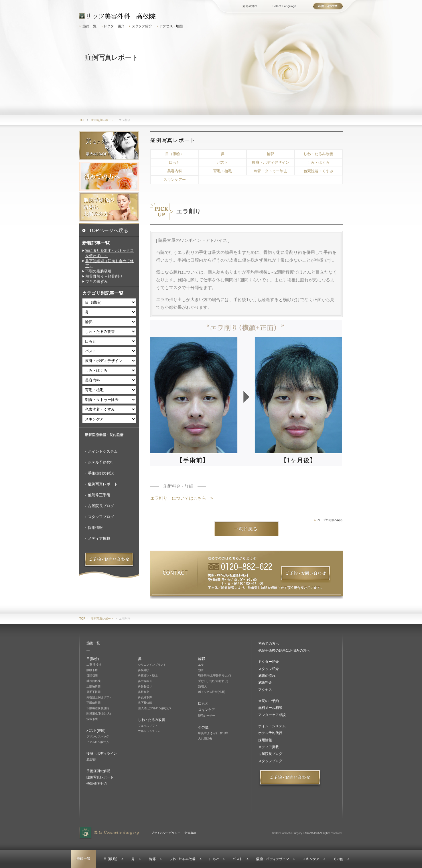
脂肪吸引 (92, 759)
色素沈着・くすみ (318, 171)
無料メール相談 (270, 708)
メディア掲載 (99, 538)
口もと (174, 162)
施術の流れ (254, 6)
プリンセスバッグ (98, 736)
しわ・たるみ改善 (318, 154)
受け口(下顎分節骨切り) (213, 681)
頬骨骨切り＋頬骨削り (104, 276)
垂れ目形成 (93, 681)
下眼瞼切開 (93, 703)
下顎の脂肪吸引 (98, 271)
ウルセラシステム (149, 731)
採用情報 (95, 528)
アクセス (265, 690)
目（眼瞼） (174, 154)
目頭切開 (92, 676)
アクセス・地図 (171, 26)
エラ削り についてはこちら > (182, 498)
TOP (82, 120)
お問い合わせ (328, 6)
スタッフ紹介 (141, 26)
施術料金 (265, 683)
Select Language (291, 6)
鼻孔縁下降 (145, 697)
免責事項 (190, 833)
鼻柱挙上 (144, 692)
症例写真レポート (103, 484)
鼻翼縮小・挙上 (148, 676)
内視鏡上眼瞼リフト (99, 697)
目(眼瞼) (93, 659)
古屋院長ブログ (101, 506)
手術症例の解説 (101, 473)
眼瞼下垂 (92, 670)
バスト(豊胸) (96, 731)
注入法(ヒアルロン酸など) (154, 708)
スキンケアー (175, 180)
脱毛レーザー (207, 716)
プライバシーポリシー (166, 833)
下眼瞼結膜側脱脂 (98, 708)
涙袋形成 (92, 719)
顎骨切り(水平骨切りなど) (214, 676)
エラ (201, 665)
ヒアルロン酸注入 (98, 742)
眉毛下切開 (93, 692)
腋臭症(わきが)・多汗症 (213, 733)
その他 (203, 727)
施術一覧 (89, 26)
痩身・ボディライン (102, 754)
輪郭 (271, 154)
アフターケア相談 (272, 715)
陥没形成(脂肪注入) (99, 714)
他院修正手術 (99, 495)
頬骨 (201, 670)
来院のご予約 (269, 701)
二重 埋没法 (94, 665)
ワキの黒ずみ (96, 281)
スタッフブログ (101, 517)
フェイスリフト (148, 726)
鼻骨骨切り (145, 686)
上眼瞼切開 (93, 686)
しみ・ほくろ (318, 162)
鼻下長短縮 (145, 703)
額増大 (202, 686)
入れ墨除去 (205, 739)
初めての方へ (269, 644)
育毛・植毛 (223, 171)
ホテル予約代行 (101, 462)
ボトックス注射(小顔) (212, 692)
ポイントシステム (103, 451)
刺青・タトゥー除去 (270, 171)
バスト (223, 162)
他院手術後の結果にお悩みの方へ (284, 650)
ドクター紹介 (114, 26)
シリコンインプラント (152, 665)
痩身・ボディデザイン (271, 162)
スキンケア (207, 710)
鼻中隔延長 (145, 681)
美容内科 (175, 171)
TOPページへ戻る (109, 231)
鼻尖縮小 (144, 670)
